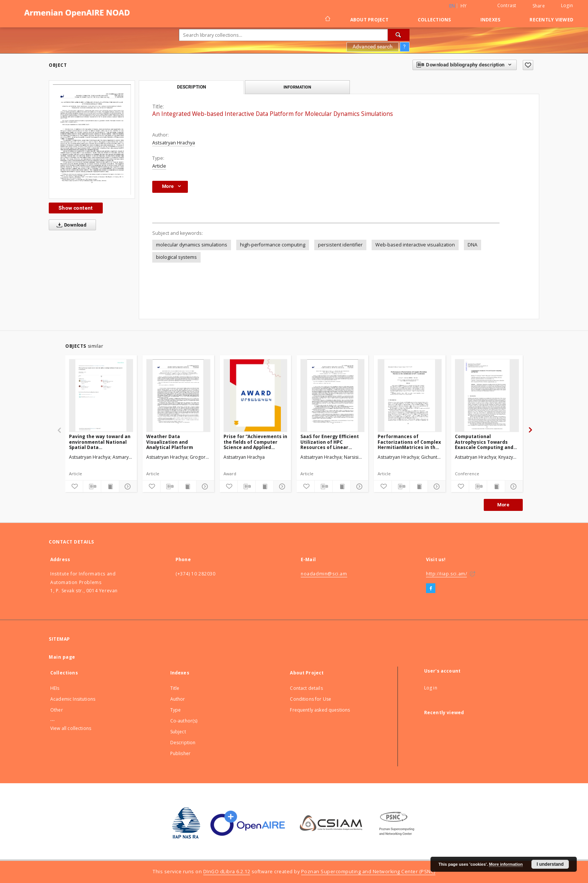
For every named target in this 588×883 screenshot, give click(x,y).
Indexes (490, 20)
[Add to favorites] (528, 65)
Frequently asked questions (320, 710)
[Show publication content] (110, 487)
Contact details (306, 688)
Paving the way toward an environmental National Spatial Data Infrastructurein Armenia (100, 442)
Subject (178, 732)
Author (178, 699)
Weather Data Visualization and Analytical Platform (170, 442)
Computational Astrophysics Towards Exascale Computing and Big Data (484, 442)
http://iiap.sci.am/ (446, 574)
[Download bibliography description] (92, 487)
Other (57, 710)
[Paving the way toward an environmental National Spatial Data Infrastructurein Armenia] (101, 395)
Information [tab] (297, 87)
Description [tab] (191, 87)
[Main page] (327, 20)
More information (506, 864)
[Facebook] (431, 589)
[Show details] (127, 487)
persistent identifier (340, 245)
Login (567, 5)
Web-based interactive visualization (415, 245)
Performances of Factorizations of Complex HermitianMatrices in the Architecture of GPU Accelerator (409, 442)
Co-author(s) (184, 721)
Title (175, 688)
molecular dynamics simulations (192, 245)
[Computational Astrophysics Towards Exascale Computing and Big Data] (487, 395)
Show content (76, 208)
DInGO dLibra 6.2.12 (227, 872)
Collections (434, 20)
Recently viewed (551, 20)
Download (70, 225)
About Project (369, 20)
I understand (550, 864)
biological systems (176, 257)
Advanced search (373, 47)
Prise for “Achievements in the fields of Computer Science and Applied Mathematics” (255, 442)
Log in (431, 688)
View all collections (71, 728)
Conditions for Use (310, 699)
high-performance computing (273, 245)
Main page (62, 657)
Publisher (180, 753)
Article (159, 166)
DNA (472, 245)
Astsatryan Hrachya (174, 143)
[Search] (399, 35)
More (503, 505)
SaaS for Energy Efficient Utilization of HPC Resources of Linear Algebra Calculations (330, 442)
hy (464, 6)
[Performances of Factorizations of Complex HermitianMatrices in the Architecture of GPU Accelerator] (410, 395)
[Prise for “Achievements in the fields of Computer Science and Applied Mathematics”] (256, 395)
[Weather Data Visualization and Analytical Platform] (178, 395)
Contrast (507, 5)
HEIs (55, 688)
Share (539, 6)
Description (183, 743)
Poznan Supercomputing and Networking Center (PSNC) (368, 872)
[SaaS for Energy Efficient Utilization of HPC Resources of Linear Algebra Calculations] (332, 395)
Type (176, 710)
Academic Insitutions (73, 699)
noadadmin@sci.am (324, 574)
